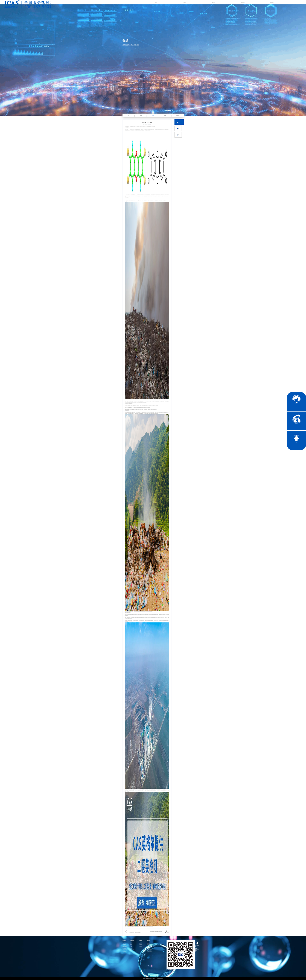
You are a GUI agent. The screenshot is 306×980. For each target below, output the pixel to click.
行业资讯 (178, 128)
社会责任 (148, 943)
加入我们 (148, 946)
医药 (129, 115)
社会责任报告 (149, 952)
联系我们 (272, 2)
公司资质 (124, 948)
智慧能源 (177, 115)
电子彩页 (140, 945)
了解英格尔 (125, 943)
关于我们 (184, 2)
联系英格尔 (149, 945)
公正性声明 (125, 950)
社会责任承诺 (149, 950)
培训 (165, 115)
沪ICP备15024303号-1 (160, 978)
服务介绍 (214, 2)
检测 (141, 115)
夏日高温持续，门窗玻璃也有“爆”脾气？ (136, 933)
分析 (153, 115)
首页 (156, 2)
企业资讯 (178, 122)
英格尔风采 (125, 946)
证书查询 (148, 948)
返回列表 (178, 135)
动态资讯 (243, 2)
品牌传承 (124, 945)
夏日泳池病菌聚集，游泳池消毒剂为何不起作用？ (156, 931)
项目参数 (124, 952)
